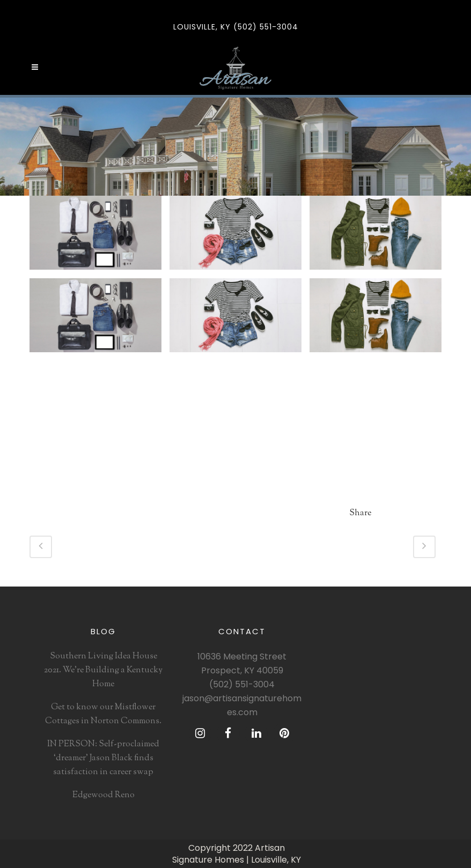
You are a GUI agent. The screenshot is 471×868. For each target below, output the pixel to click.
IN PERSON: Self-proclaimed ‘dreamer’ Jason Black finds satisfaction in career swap (103, 758)
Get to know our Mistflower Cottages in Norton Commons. (103, 714)
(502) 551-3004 (242, 684)
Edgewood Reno (104, 795)
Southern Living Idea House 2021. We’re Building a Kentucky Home (103, 670)
